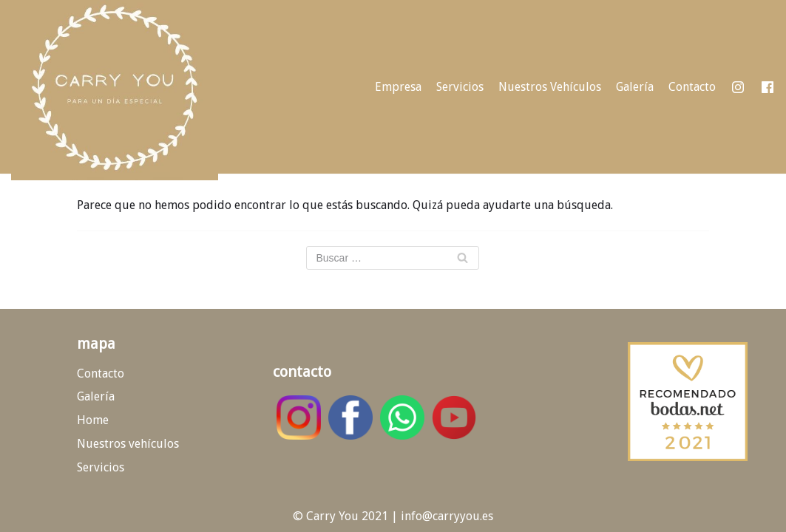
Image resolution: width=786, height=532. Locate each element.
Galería (635, 87)
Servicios (460, 87)
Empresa (398, 87)
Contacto (692, 87)
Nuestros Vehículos (550, 87)
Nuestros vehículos (128, 444)
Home (93, 420)
